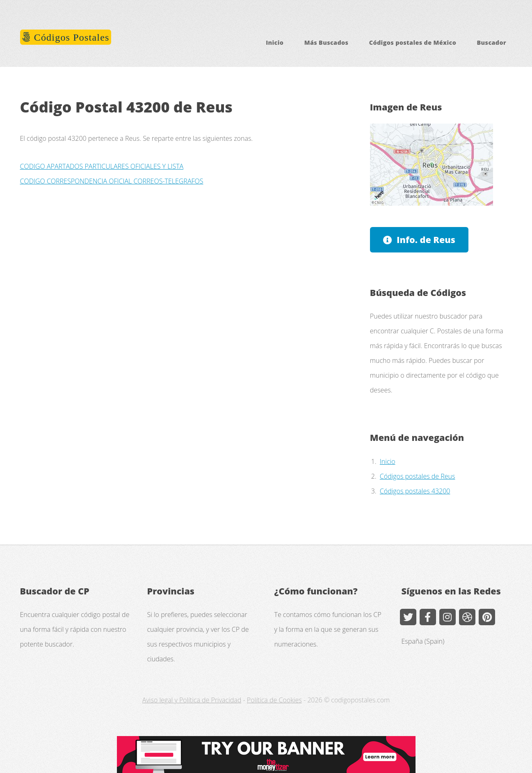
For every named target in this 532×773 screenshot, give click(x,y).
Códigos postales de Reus (418, 476)
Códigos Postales (70, 37)
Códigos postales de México (413, 42)
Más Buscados (327, 42)
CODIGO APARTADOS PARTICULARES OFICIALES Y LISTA (102, 166)
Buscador (492, 42)
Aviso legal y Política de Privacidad (192, 700)
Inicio (275, 42)
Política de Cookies (274, 700)
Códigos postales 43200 (415, 491)
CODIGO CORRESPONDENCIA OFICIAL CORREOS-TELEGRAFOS (112, 181)
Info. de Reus (426, 240)
